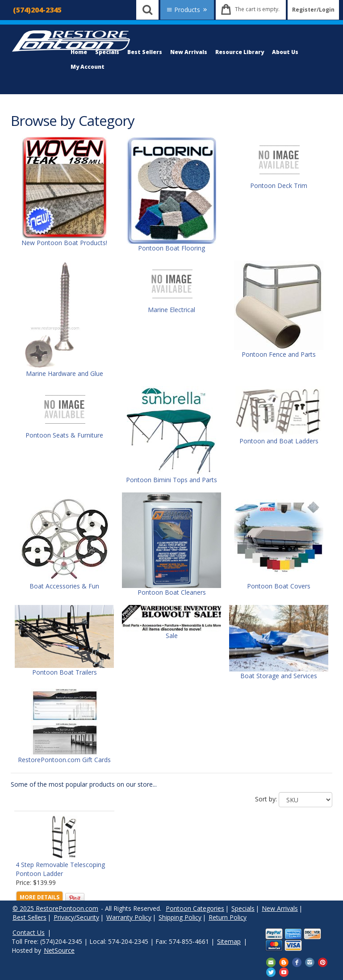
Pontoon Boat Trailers (65, 672)
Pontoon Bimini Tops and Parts (171, 480)
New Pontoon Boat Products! (64, 243)
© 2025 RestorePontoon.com (55, 908)
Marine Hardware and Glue (65, 373)
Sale (172, 636)
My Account (88, 67)
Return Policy (228, 917)
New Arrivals (189, 52)
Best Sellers (145, 52)
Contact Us (29, 932)
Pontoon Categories (195, 908)
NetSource (59, 950)
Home (79, 52)
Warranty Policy (129, 917)
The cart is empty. (257, 9)
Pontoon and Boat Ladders (279, 441)
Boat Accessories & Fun (64, 586)
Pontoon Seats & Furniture (64, 435)
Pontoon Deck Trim (279, 186)
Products (187, 10)
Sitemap (229, 941)
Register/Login (313, 10)
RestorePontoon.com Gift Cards (64, 760)
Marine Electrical (171, 310)
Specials (107, 52)
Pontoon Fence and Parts (279, 354)
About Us (285, 52)
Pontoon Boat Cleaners (172, 592)
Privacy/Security (76, 917)
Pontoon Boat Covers (279, 586)
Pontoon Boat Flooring (171, 248)
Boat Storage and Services (279, 676)
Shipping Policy (180, 917)
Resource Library (240, 52)
